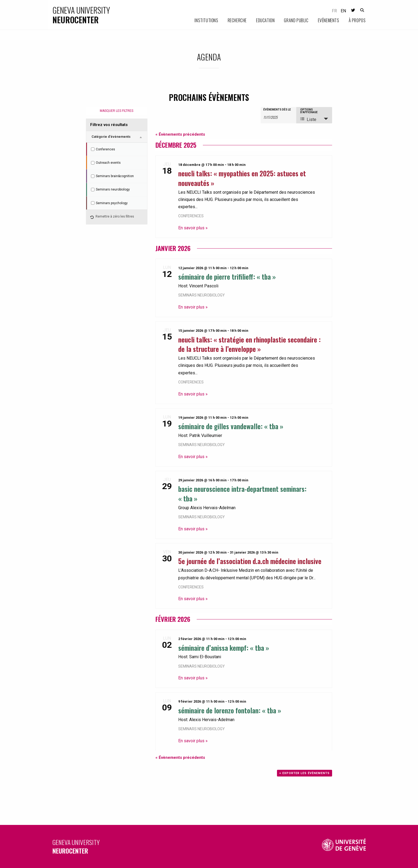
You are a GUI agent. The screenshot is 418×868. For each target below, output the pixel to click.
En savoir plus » (193, 228)
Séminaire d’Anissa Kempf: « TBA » (224, 648)
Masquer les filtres (117, 111)
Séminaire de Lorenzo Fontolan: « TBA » (230, 710)
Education (265, 20)
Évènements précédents (180, 134)
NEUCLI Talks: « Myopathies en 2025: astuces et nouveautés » (242, 178)
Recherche (237, 20)
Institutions (206, 20)
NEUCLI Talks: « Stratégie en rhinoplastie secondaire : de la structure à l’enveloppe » (249, 344)
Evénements (329, 20)
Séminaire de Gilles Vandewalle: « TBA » (231, 426)
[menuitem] (202, 21)
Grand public (296, 20)
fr (334, 11)
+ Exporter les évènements (305, 773)
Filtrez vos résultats (109, 125)
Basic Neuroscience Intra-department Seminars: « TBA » (242, 493)
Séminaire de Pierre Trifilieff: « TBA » (227, 276)
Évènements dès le (277, 110)
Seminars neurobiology (202, 295)
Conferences (191, 216)
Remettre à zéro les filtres (112, 218)
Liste (308, 119)
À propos (357, 20)
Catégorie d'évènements (111, 137)
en (343, 11)
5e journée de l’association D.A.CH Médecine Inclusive (250, 561)
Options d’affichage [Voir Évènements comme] (309, 111)
